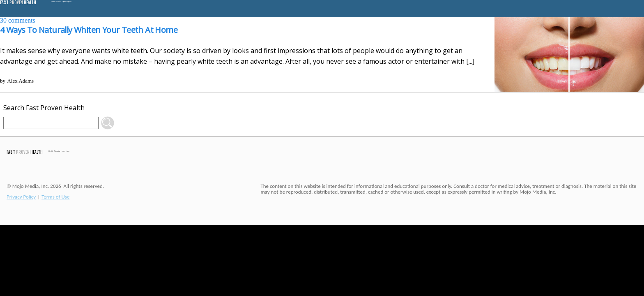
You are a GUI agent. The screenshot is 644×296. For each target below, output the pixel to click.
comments (18, 20)
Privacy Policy (21, 197)
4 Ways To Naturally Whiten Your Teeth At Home (89, 30)
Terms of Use (55, 197)
